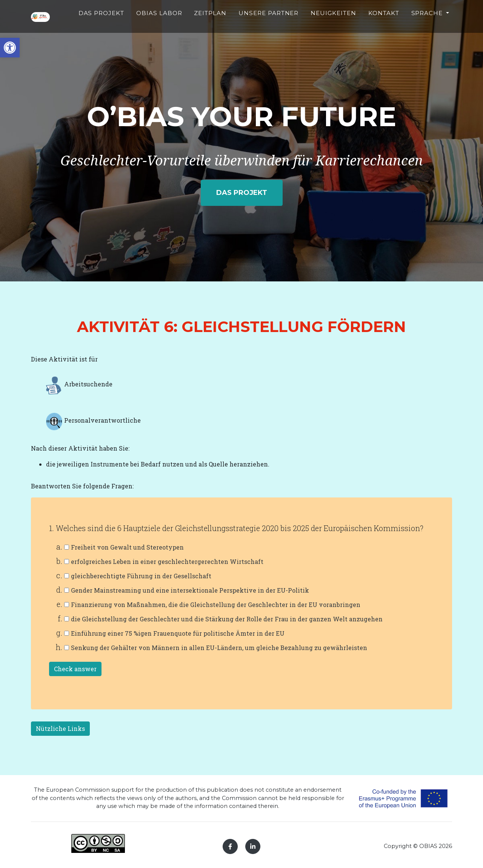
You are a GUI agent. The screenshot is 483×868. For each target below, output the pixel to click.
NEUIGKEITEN (333, 24)
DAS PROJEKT (137, 29)
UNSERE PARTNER (277, 29)
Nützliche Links (60, 728)
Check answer (75, 669)
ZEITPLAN (227, 24)
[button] (10, 48)
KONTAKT (384, 24)
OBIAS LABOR (182, 29)
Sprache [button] (428, 24)
